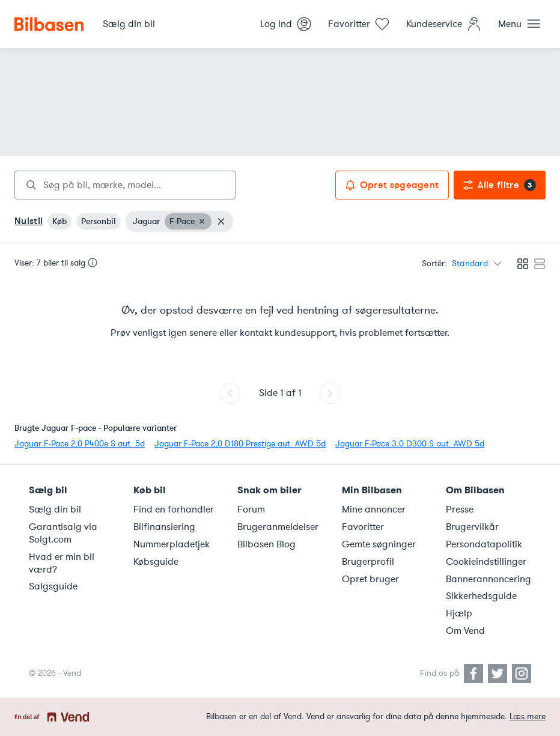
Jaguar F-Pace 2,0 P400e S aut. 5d (80, 444)
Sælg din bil (55, 509)
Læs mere (528, 716)
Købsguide (156, 562)
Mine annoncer (374, 509)
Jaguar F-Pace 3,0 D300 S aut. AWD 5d (410, 444)
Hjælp (459, 613)
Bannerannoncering (488, 579)
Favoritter (363, 527)
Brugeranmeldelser (278, 527)
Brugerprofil (368, 562)
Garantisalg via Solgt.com (63, 533)
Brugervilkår (472, 527)
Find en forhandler (174, 509)
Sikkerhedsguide (481, 596)
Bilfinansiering (164, 527)
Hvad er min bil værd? (62, 563)
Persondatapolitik (484, 544)
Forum (251, 509)
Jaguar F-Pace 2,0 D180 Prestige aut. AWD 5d (240, 444)
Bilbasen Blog (266, 544)
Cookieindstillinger (486, 562)
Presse (460, 509)
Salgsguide (53, 586)
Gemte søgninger (379, 544)
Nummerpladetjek (172, 544)
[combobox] (125, 185)
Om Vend (465, 631)
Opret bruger (370, 579)
